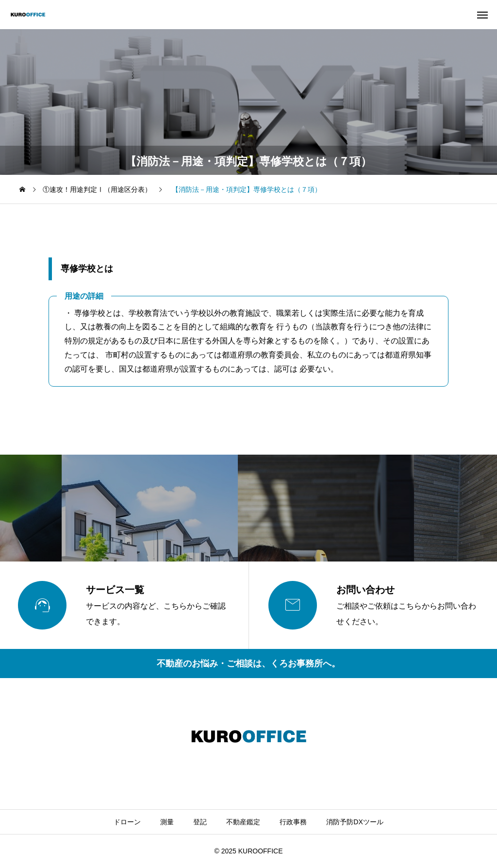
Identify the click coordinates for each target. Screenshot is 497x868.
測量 (167, 822)
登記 (200, 822)
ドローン (127, 822)
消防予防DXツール (355, 822)
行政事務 (293, 822)
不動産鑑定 (243, 822)
